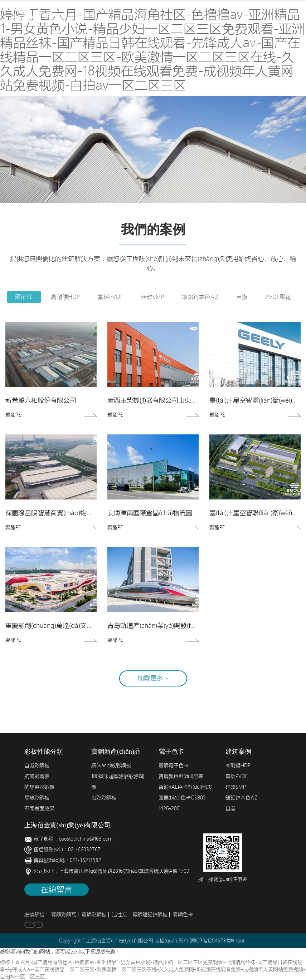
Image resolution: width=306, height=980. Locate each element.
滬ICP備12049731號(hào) (217, 941)
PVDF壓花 (278, 297)
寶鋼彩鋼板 (94, 915)
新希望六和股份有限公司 (41, 400)
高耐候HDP (65, 297)
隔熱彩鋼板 (37, 798)
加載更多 (153, 678)
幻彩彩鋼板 (104, 798)
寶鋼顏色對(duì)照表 (181, 776)
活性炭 (120, 915)
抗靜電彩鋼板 (39, 787)
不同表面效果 (39, 808)
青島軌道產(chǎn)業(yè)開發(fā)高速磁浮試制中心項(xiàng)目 (193, 626)
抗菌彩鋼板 (37, 776)
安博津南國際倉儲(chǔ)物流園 (150, 513)
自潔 (242, 297)
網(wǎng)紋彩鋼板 (111, 765)
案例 (233, 43)
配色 (210, 43)
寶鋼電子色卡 (174, 765)
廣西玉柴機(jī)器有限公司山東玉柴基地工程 (169, 400)
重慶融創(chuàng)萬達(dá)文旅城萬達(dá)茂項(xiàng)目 (84, 626)
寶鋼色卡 (183, 915)
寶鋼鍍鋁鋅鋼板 (150, 915)
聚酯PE (24, 297)
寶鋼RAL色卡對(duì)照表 (185, 787)
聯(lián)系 (283, 43)
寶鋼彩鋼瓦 (64, 915)
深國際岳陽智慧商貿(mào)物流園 (52, 513)
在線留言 (57, 890)
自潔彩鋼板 (37, 765)
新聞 (255, 43)
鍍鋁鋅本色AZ (200, 297)
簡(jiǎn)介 (122, 43)
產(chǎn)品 (159, 43)
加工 (188, 43)
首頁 (93, 43)
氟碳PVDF (110, 297)
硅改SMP (152, 297)
